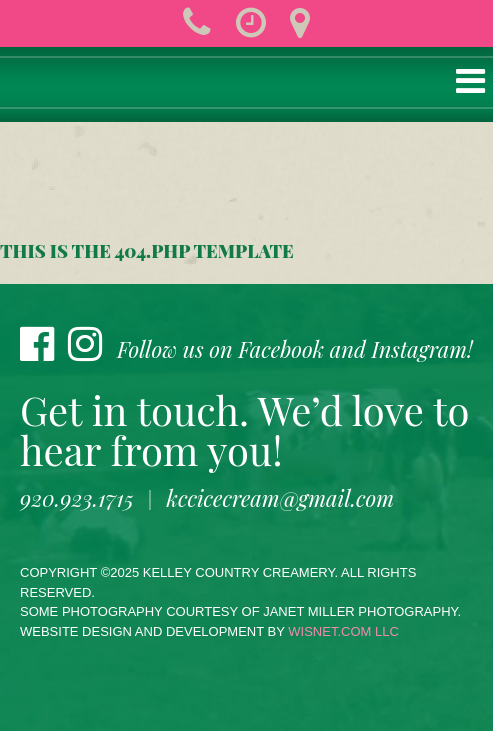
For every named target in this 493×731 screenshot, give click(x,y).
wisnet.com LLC (343, 631)
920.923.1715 (77, 498)
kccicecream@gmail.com (280, 498)
